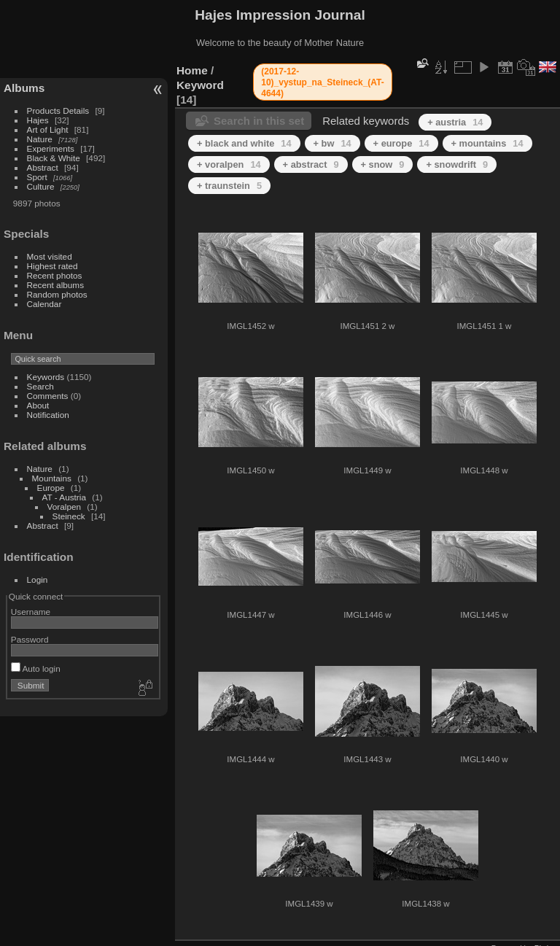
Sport (37, 177)
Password (30, 639)
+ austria (455, 122)
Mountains (52, 478)
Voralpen (64, 507)
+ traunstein (229, 186)
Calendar (44, 304)
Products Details (58, 111)
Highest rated (52, 266)
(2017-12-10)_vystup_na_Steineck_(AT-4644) (323, 82)
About (38, 405)
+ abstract (311, 164)
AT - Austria (64, 497)
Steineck (69, 516)
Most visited (50, 256)
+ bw (332, 143)
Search (40, 386)
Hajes (38, 120)
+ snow (383, 164)
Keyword (200, 85)
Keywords (46, 377)
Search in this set (259, 121)
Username (31, 612)
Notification (48, 415)
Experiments (51, 148)
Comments (48, 396)
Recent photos (55, 275)
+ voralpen (229, 164)
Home (192, 70)
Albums (24, 88)
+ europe (401, 143)
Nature (40, 139)
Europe (51, 488)
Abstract (43, 167)
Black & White (54, 158)
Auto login (36, 668)
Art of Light (48, 129)
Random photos (57, 294)
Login (38, 579)
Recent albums (55, 285)
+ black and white (244, 143)
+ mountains (487, 143)
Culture (41, 186)
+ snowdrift (457, 164)
